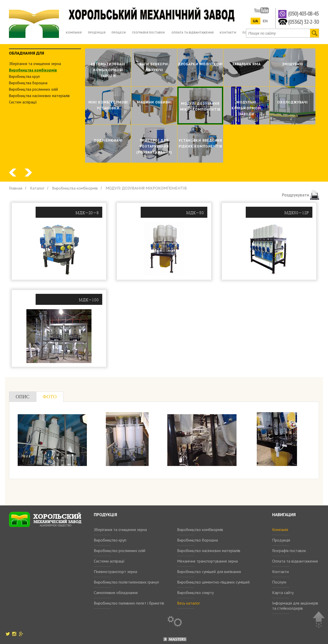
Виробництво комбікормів (200, 529)
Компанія (280, 529)
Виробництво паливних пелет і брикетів (129, 603)
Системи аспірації (109, 561)
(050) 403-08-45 (303, 14)
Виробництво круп (110, 540)
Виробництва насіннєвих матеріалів (39, 96)
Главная (16, 188)
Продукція (281, 540)
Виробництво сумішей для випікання (209, 572)
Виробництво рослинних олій (120, 550)
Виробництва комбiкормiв (33, 70)
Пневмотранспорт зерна (115, 572)
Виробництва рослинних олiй (33, 89)
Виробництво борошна (197, 540)
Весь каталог (188, 603)
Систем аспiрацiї (23, 102)
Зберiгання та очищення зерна (35, 64)
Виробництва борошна (28, 83)
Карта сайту (283, 593)
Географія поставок (289, 550)
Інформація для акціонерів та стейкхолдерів (295, 606)
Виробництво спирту (195, 593)
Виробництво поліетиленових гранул (126, 582)
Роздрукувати (300, 195)
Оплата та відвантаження (295, 561)
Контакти (280, 572)
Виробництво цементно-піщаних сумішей (213, 582)
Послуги (279, 582)
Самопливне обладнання (116, 593)
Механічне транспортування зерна (207, 561)
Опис (23, 397)
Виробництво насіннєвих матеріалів (209, 550)
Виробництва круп (24, 76)
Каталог (37, 188)
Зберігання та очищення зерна (120, 529)
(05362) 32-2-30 (303, 21)
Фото (50, 397)
